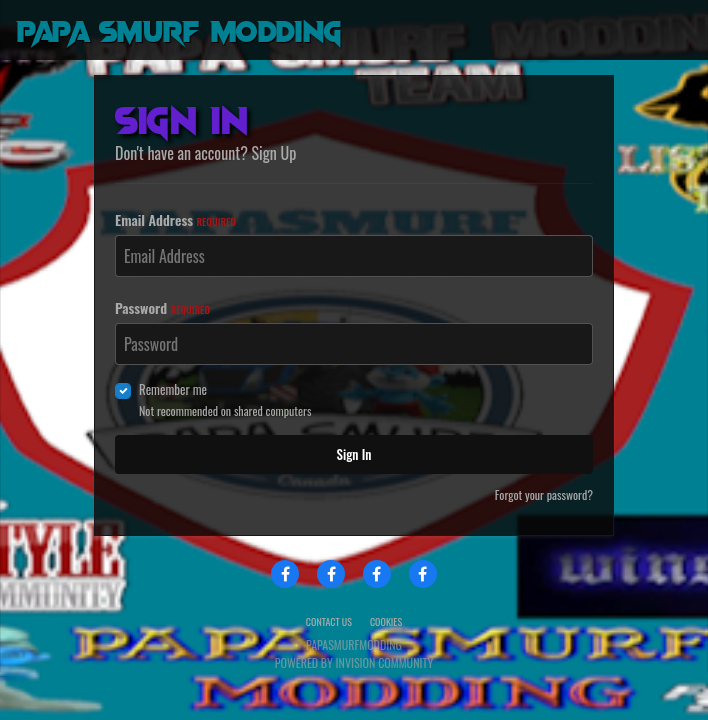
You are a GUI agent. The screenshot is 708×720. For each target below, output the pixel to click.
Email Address (175, 219)
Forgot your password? (544, 494)
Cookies (386, 621)
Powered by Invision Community (354, 662)
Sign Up (274, 153)
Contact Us (329, 621)
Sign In (354, 454)
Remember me (173, 389)
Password (162, 307)
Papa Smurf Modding (178, 29)
